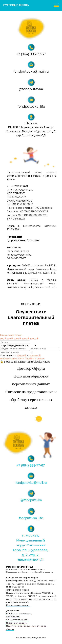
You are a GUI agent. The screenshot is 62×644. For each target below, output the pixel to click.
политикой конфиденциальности (20, 357)
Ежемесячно (7, 335)
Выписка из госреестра (19, 614)
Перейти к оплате (35, 358)
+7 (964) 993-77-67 (31, 54)
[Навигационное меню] (56, 5)
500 (10, 339)
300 (3, 339)
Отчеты (10, 629)
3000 (25, 339)
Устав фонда (13, 617)
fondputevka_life (31, 107)
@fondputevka (31, 89)
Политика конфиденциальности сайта (26, 626)
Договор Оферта (31, 368)
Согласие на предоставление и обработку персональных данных (31, 400)
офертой (21, 355)
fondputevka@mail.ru (31, 71)
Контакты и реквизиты (18, 605)
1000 (17, 339)
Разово (18, 335)
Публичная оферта (16, 623)
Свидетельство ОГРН (17, 620)
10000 (34, 339)
